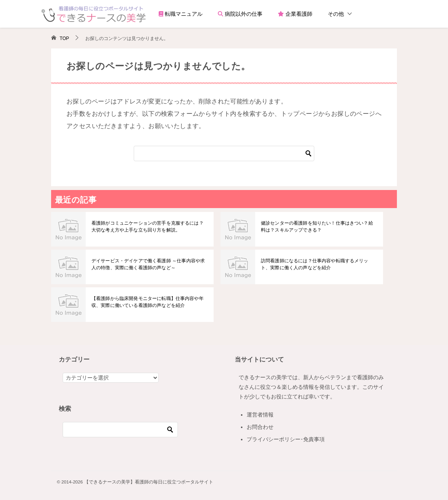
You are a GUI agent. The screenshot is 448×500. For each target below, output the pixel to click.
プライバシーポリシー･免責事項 (286, 439)
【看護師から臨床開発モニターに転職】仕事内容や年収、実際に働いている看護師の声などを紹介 (147, 302)
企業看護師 (295, 14)
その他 (336, 14)
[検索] (224, 153)
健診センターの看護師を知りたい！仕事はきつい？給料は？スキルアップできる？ (319, 227)
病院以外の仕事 (240, 14)
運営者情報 (260, 415)
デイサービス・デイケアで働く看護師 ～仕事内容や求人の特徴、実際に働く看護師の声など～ (147, 264)
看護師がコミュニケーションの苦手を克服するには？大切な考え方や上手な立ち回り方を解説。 (149, 227)
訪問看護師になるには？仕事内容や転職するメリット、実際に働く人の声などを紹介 (319, 264)
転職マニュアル (181, 14)
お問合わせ (260, 427)
